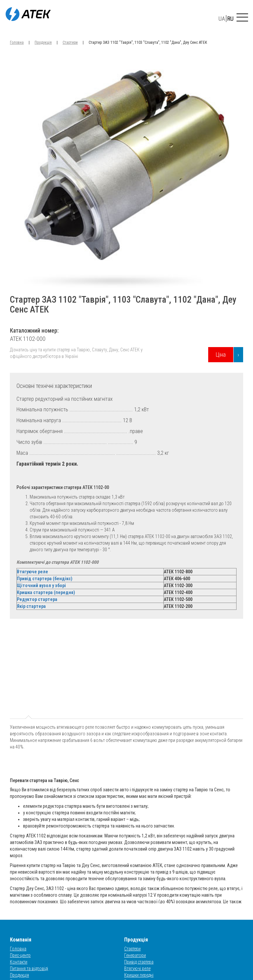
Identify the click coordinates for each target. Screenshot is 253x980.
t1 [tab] (29, 673)
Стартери (70, 42)
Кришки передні (139, 975)
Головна (17, 42)
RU (230, 19)
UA (222, 19)
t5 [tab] (179, 673)
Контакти (19, 962)
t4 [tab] (141, 673)
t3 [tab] (103, 673)
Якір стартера (31, 606)
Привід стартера (139, 962)
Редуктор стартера (37, 599)
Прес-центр (20, 955)
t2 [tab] (66, 673)
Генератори (135, 955)
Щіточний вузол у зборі (41, 585)
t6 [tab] (216, 673)
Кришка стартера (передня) (46, 592)
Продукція (43, 42)
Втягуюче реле (32, 572)
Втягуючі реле (137, 968)
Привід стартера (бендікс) (45, 579)
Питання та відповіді (29, 968)
